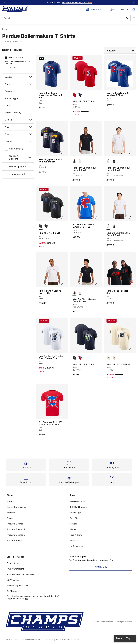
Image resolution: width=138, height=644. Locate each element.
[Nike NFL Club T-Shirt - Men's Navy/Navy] (80, 95)
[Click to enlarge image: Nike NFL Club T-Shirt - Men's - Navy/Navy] (98, 349)
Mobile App (75, 513)
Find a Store (10, 67)
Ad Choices (12, 591)
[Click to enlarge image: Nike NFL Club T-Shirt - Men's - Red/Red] (98, 86)
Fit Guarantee (76, 546)
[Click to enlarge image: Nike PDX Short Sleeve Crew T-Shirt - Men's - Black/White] (98, 152)
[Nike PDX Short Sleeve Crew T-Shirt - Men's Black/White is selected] (74, 161)
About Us (11, 501)
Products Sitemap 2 (16, 529)
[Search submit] (125, 18)
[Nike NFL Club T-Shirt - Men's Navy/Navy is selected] (74, 358)
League (18, 141)
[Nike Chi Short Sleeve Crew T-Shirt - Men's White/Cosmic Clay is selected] (108, 226)
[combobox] (65, 18)
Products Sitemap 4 (16, 540)
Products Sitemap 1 (16, 524)
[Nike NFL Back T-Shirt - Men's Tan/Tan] (114, 358)
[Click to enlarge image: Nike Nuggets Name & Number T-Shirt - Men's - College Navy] (64, 152)
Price (18, 127)
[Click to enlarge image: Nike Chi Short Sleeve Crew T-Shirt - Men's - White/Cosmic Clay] (132, 218)
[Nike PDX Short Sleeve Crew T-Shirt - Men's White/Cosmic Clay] (80, 161)
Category (18, 91)
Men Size (18, 120)
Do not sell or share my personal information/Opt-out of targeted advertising (33, 597)
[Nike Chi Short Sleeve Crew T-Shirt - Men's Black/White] (114, 226)
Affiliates (11, 513)
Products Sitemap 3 (16, 535)
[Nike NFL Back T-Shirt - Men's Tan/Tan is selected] (108, 358)
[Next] (133, 3)
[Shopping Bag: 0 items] (134, 9)
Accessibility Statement (18, 585)
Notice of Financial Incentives (20, 574)
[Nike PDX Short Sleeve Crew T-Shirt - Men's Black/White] (114, 161)
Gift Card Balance (78, 507)
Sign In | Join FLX (119, 9)
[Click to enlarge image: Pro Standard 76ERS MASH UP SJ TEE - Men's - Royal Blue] (98, 218)
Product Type (18, 98)
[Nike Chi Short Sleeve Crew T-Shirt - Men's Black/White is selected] (74, 293)
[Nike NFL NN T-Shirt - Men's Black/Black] (46, 226)
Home (5, 29)
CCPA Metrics (13, 580)
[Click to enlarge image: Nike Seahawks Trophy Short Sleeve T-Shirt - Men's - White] (64, 349)
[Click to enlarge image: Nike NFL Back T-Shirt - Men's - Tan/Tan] (132, 349)
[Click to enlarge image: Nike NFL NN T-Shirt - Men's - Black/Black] (64, 218)
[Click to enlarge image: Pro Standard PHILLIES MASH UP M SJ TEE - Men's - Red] (64, 415)
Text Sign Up (76, 518)
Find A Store (76, 535)
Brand (18, 84)
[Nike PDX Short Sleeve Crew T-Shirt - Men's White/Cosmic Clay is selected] (108, 161)
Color (18, 105)
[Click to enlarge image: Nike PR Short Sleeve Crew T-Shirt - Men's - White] (64, 284)
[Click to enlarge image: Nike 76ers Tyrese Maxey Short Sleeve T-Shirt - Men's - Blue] (64, 86)
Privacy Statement (15, 569)
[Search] (65, 18)
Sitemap (10, 518)
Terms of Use (13, 563)
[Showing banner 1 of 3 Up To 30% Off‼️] (69, 3)
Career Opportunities (16, 507)
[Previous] (5, 3)
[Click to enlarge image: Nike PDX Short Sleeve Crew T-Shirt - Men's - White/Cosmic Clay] (132, 152)
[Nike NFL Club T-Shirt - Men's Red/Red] (80, 358)
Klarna (73, 529)
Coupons (74, 524)
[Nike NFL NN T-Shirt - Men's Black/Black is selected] (41, 226)
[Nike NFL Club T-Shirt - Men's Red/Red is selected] (74, 95)
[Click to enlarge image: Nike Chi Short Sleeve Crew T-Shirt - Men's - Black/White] (98, 284)
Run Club (74, 540)
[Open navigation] (132, 18)
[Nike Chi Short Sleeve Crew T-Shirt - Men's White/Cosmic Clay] (80, 293)
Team (18, 134)
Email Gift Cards (78, 501)
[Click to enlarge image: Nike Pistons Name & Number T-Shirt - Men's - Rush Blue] (132, 86)
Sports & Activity (18, 113)
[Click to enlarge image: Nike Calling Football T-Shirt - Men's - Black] (132, 284)
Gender (18, 77)
